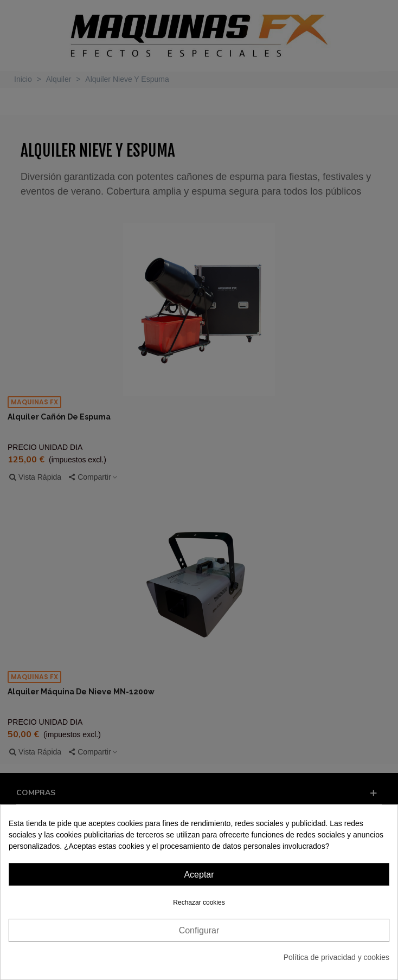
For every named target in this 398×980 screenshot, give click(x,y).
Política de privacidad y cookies (336, 957)
